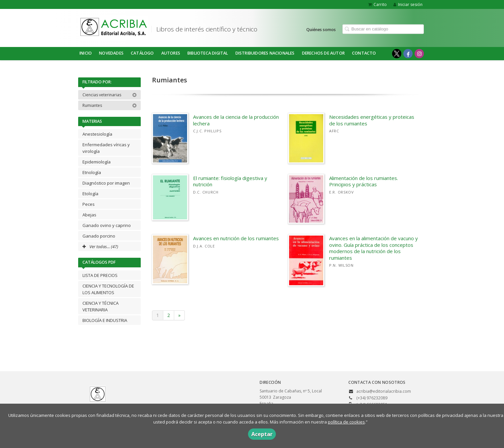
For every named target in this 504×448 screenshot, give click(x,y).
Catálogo (142, 53)
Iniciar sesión (408, 4)
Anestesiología (97, 134)
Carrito (378, 4)
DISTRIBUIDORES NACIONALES (265, 53)
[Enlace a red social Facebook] (408, 54)
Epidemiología (97, 162)
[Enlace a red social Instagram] (419, 54)
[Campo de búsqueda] (383, 29)
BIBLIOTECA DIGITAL (208, 53)
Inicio (86, 53)
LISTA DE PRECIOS (100, 275)
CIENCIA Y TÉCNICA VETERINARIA (101, 306)
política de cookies (346, 422)
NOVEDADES (111, 53)
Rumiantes (110, 105)
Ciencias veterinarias (110, 95)
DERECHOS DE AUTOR (323, 53)
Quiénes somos (321, 29)
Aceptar (262, 434)
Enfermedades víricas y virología (106, 148)
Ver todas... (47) (100, 246)
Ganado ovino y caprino (107, 225)
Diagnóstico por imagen (106, 183)
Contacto (364, 53)
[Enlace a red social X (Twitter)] (397, 54)
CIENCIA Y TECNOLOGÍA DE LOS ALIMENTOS (108, 289)
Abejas (89, 215)
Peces (89, 204)
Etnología (92, 172)
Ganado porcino (99, 236)
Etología (90, 194)
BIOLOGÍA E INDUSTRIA (105, 320)
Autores (171, 53)
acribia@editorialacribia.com (384, 391)
